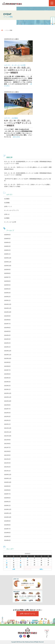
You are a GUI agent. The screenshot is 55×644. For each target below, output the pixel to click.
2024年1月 (7, 347)
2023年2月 (7, 386)
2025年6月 (7, 281)
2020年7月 (7, 494)
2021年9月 (7, 440)
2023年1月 (7, 389)
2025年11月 (8, 262)
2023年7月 (7, 370)
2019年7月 (7, 529)
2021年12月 (8, 428)
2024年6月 (7, 328)
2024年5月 (7, 331)
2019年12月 (8, 509)
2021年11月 (8, 432)
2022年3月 (7, 416)
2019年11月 (8, 513)
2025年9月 (7, 270)
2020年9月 (7, 486)
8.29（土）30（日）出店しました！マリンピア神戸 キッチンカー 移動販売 (18, 123)
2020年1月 (7, 506)
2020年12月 (8, 475)
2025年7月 (7, 277)
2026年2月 (7, 250)
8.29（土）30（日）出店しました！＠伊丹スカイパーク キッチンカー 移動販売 (18, 70)
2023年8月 (7, 366)
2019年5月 (7, 536)
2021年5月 (7, 455)
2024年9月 (7, 316)
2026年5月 (7, 239)
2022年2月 (7, 420)
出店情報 (7, 203)
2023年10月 (8, 358)
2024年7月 (7, 324)
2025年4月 (7, 289)
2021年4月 (7, 459)
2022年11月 (8, 397)
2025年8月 (7, 273)
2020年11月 (8, 478)
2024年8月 (7, 320)
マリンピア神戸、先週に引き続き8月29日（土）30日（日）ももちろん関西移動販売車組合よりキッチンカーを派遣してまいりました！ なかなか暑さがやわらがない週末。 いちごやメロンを (18, 133)
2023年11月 (8, 355)
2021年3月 (7, 463)
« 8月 (14, 569)
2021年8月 (7, 444)
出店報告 (15, 118)
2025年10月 (8, 266)
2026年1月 (7, 254)
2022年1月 (7, 424)
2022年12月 (8, 393)
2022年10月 (8, 401)
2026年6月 (7, 235)
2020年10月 (8, 482)
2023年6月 (7, 374)
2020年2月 (7, 502)
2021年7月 (7, 447)
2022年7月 (7, 409)
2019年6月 (7, 533)
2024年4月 (7, 335)
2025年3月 (7, 293)
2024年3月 (7, 339)
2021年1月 (7, 471)
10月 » (41, 569)
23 (21, 565)
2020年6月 (7, 498)
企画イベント (8, 206)
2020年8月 (7, 490)
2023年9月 (7, 362)
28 (7, 567)
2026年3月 (7, 246)
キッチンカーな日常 (19, 65)
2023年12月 (8, 351)
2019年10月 (8, 517)
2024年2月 (7, 343)
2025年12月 (8, 258)
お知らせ (7, 214)
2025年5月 (7, 285)
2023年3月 (7, 382)
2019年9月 (7, 521)
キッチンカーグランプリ (12, 210)
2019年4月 (7, 540)
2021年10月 (8, 436)
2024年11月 (8, 308)
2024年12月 (8, 304)
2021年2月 (7, 467)
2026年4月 (7, 242)
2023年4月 (7, 378)
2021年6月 (7, 451)
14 (7, 563)
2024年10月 (8, 312)
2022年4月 (7, 413)
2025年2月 (7, 297)
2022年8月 (7, 405)
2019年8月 (7, 525)
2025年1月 (7, 300)
